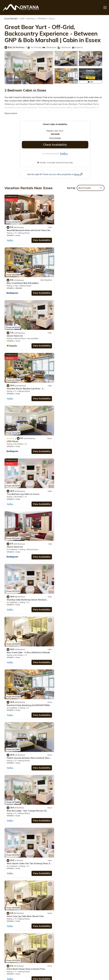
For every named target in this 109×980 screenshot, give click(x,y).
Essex (52, 19)
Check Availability (55, 145)
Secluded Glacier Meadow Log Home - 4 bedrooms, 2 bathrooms (77, 925)
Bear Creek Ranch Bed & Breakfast (74, 230)
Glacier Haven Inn (15, 282)
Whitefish (42, 19)
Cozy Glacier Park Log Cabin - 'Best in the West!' (29, 804)
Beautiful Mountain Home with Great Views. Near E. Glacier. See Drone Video (79, 908)
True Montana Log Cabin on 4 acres (74, 334)
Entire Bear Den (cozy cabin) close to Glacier (78, 595)
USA (22, 19)
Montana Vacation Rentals (17, 916)
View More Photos (16, 80)
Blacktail (70, 235)
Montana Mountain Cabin (18, 700)
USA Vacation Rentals (15, 924)
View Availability (41, 240)
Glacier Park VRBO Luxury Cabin (21, 752)
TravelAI (33, 966)
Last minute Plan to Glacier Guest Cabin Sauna (80, 648)
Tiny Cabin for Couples (68, 700)
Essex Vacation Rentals (16, 908)
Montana (31, 19)
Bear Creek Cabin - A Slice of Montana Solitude (28, 439)
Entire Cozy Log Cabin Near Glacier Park (76, 543)
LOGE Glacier (13, 334)
